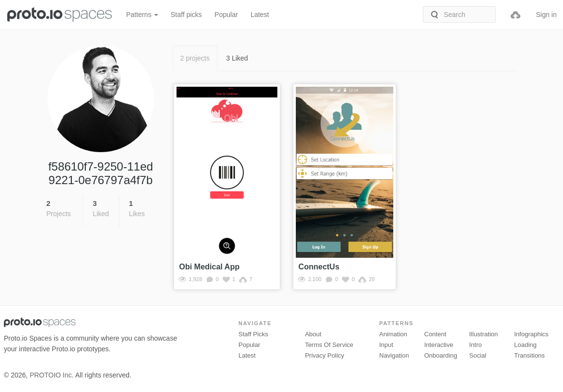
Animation (393, 334)
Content (435, 334)
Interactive (439, 345)
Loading (525, 345)
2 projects (195, 58)
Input (386, 345)
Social (478, 355)
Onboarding (441, 355)
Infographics (531, 334)
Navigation (394, 355)
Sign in (546, 15)
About (313, 334)
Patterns (142, 15)
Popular (226, 15)
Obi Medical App (209, 267)
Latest (260, 15)
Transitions (529, 355)
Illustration (484, 334)
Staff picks (186, 15)
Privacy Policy (325, 355)
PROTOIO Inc (51, 375)
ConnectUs (319, 267)
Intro (476, 345)
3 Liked (237, 58)
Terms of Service (329, 345)
